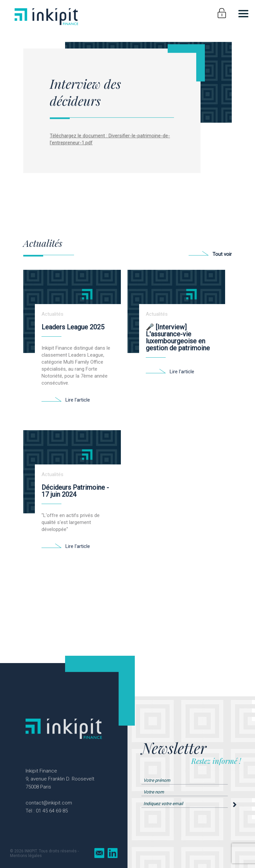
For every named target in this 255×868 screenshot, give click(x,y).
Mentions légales (26, 856)
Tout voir (222, 254)
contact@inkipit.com (49, 803)
